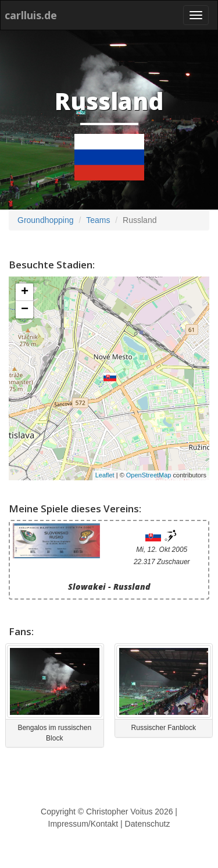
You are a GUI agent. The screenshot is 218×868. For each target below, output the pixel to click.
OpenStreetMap (149, 475)
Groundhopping (46, 220)
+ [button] (25, 292)
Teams (98, 220)
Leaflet (105, 475)
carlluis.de (31, 15)
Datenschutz (148, 824)
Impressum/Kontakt (83, 824)
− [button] (25, 310)
